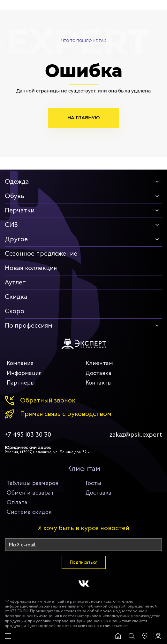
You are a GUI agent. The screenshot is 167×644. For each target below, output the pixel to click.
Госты (93, 483)
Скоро (15, 311)
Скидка (16, 297)
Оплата (17, 502)
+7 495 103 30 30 (28, 435)
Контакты (99, 383)
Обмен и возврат (30, 493)
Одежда (17, 182)
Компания (20, 363)
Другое (16, 239)
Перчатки (20, 210)
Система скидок (29, 512)
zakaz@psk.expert (136, 435)
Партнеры (21, 383)
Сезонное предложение (41, 254)
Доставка (99, 373)
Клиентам (99, 363)
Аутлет (15, 282)
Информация (24, 373)
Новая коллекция (31, 268)
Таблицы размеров (33, 483)
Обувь (15, 196)
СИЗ (11, 225)
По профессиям (29, 326)
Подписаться (84, 562)
